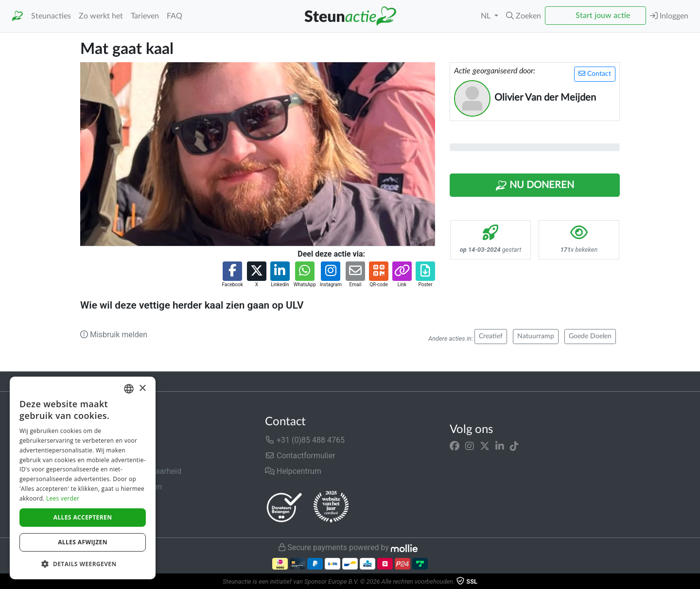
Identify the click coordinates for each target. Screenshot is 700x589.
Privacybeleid (103, 502)
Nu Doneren (535, 186)
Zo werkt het (101, 16)
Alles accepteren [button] (83, 517)
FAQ (175, 16)
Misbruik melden (114, 335)
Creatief (491, 336)
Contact (595, 74)
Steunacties (51, 16)
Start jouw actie (603, 16)
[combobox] (129, 389)
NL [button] (487, 16)
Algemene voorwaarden (121, 487)
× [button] (142, 389)
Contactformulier (300, 456)
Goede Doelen (590, 336)
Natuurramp (536, 336)
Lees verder (63, 498)
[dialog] (83, 478)
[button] (524, 16)
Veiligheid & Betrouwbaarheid (131, 471)
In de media (100, 456)
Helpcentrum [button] (293, 471)
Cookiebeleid (103, 518)
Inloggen (669, 16)
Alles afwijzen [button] (83, 542)
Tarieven (145, 16)
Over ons (96, 440)
